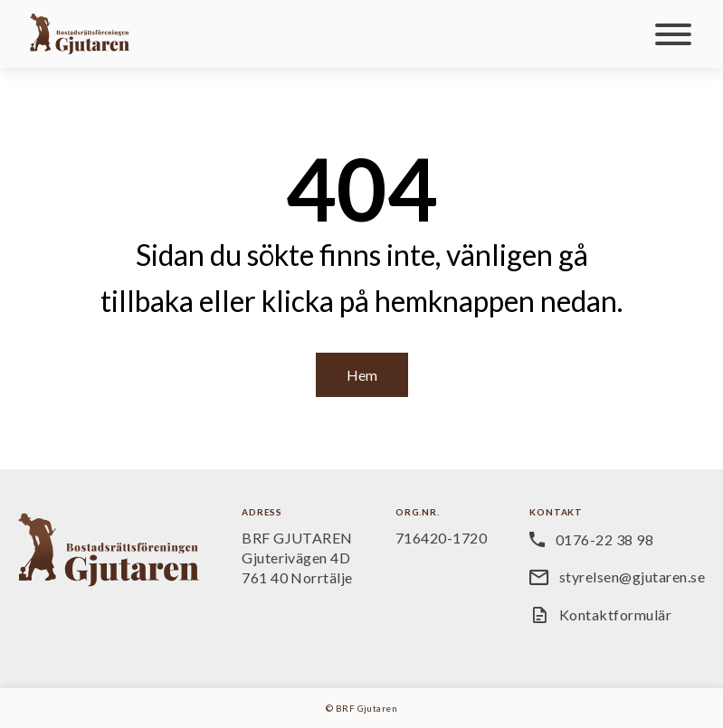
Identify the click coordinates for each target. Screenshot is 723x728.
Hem (362, 375)
